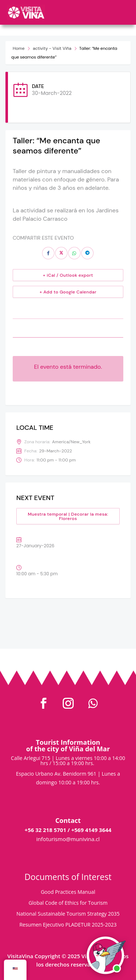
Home (19, 48)
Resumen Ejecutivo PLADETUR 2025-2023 (68, 925)
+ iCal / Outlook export (68, 275)
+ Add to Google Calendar (68, 292)
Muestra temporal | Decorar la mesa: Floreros (68, 516)
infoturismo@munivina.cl (68, 839)
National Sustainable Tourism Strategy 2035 (68, 914)
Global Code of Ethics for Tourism (68, 903)
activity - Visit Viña (52, 48)
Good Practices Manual (68, 892)
